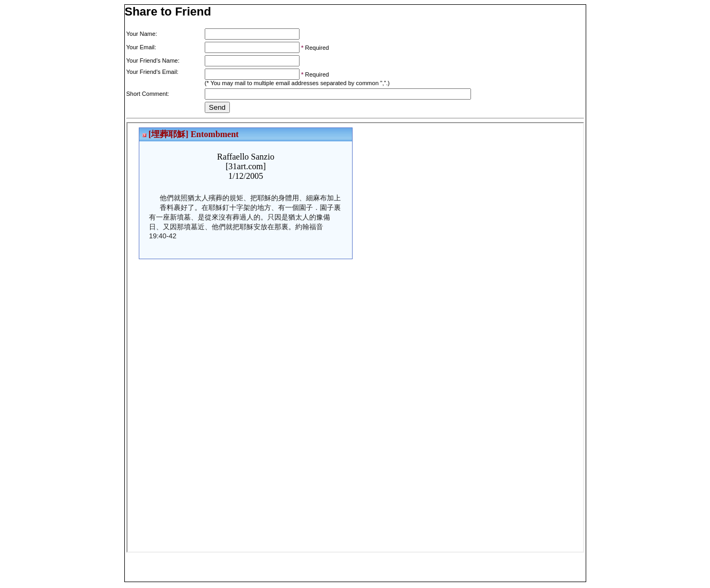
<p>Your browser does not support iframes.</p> (355, 337)
